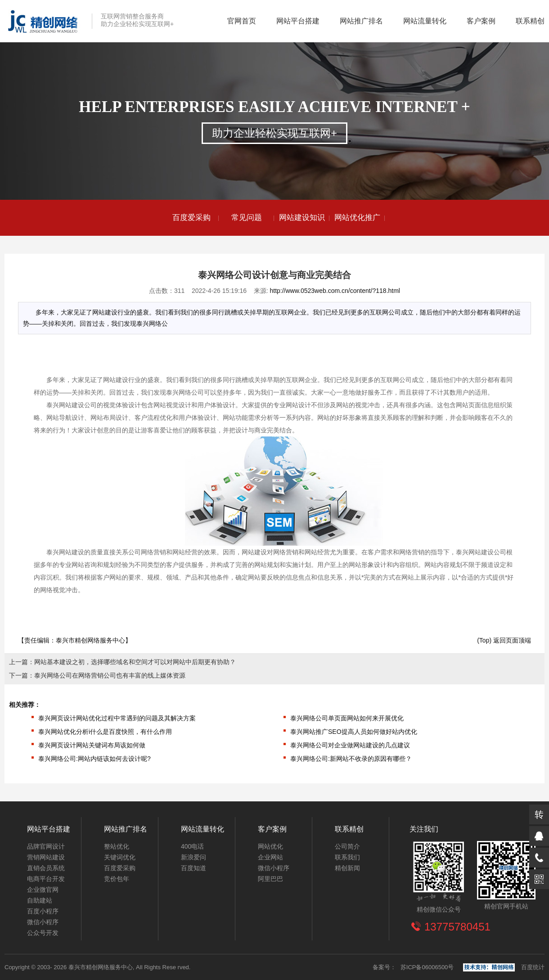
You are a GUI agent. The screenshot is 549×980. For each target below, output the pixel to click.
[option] (191, 218)
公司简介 (347, 846)
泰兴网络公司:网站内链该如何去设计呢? (94, 759)
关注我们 (424, 829)
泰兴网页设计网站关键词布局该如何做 (92, 745)
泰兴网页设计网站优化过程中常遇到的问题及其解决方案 (117, 718)
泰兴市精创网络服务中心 (90, 640)
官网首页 (242, 21)
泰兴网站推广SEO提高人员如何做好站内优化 (354, 732)
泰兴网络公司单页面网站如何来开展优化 (347, 718)
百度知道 (193, 868)
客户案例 (481, 21)
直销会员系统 (46, 868)
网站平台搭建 (298, 21)
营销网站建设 (46, 857)
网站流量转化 (425, 21)
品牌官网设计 (46, 846)
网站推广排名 (361, 21)
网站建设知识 (302, 218)
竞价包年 (117, 879)
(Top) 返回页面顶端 (504, 640)
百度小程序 (43, 911)
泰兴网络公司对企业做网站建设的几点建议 (350, 745)
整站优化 (117, 846)
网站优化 (270, 846)
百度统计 (533, 967)
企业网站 (270, 857)
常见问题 (247, 218)
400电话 (192, 846)
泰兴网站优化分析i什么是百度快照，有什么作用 (105, 732)
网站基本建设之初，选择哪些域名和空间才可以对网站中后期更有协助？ (135, 662)
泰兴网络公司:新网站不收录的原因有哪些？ (351, 759)
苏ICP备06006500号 (427, 967)
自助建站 (40, 900)
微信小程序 (43, 922)
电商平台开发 (46, 879)
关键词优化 (120, 857)
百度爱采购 (191, 218)
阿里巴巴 (270, 879)
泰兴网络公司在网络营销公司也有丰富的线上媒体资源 (110, 675)
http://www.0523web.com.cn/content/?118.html (335, 291)
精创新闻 (347, 868)
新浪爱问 (193, 857)
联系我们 (347, 857)
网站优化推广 (357, 218)
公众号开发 (43, 933)
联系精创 (530, 21)
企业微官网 (43, 890)
